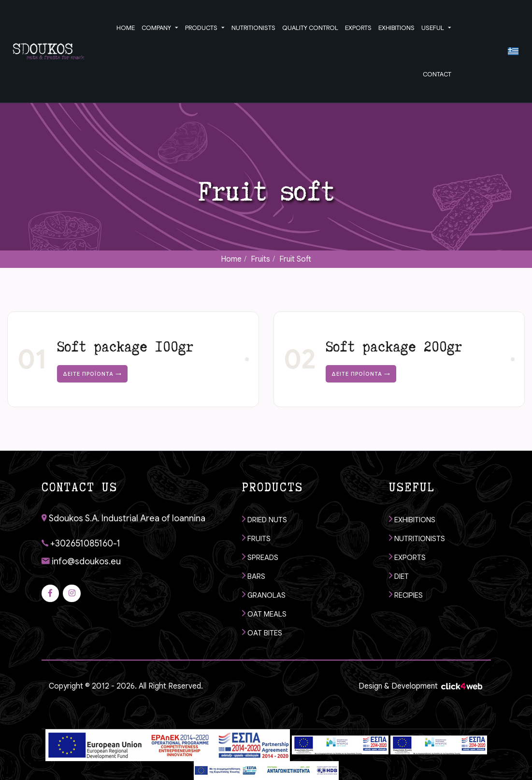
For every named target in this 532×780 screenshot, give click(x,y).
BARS (254, 576)
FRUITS (256, 538)
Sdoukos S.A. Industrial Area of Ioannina (123, 518)
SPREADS (260, 557)
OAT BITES (262, 632)
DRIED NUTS (265, 519)
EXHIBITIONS (412, 519)
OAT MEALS (264, 613)
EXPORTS (407, 557)
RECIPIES (406, 595)
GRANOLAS (264, 595)
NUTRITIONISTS (417, 538)
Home (231, 259)
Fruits (260, 259)
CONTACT (437, 74)
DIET (399, 576)
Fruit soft (295, 259)
